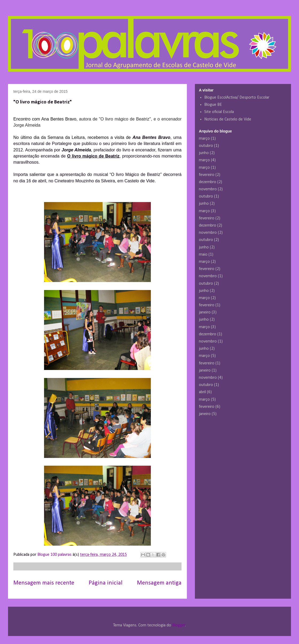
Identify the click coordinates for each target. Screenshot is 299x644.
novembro (208, 189)
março (204, 139)
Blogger (179, 625)
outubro (206, 146)
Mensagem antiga (159, 583)
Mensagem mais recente (44, 583)
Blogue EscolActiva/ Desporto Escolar (237, 98)
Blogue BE (213, 105)
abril (202, 392)
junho (204, 153)
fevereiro (207, 175)
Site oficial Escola (219, 112)
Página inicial (106, 583)
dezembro (208, 182)
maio (203, 255)
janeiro (205, 312)
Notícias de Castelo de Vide (228, 119)
